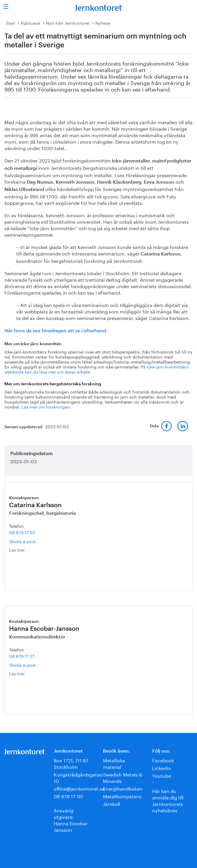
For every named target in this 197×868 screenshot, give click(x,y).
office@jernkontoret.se (79, 788)
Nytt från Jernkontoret (68, 23)
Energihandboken (123, 788)
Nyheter (103, 23)
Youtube (162, 775)
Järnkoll (111, 803)
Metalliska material (114, 763)
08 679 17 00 (68, 796)
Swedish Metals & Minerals (123, 777)
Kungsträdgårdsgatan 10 (78, 777)
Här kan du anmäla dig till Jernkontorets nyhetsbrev (168, 800)
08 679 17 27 (22, 656)
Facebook (163, 760)
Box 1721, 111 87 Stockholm (71, 763)
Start (10, 23)
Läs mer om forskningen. (46, 406)
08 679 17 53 (22, 532)
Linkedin (162, 767)
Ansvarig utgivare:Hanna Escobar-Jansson (72, 820)
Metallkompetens (122, 796)
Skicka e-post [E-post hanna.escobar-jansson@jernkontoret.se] (22, 665)
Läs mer (26, 550)
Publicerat (31, 23)
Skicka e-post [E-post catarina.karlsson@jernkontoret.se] (22, 541)
